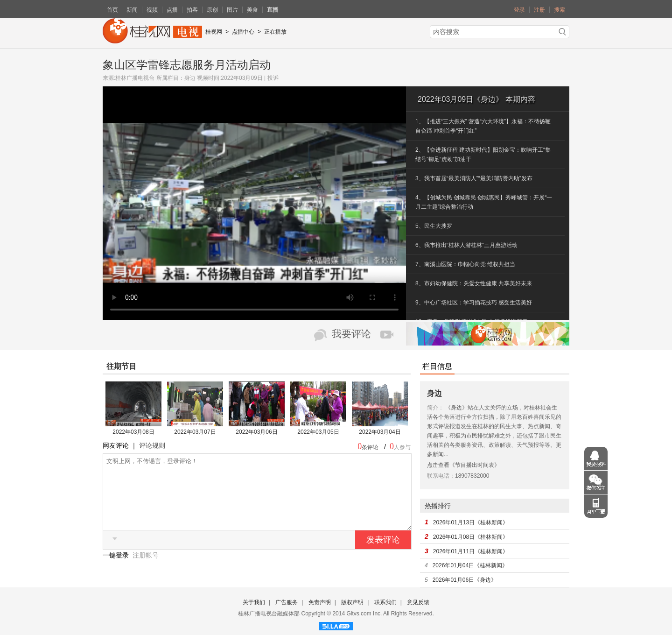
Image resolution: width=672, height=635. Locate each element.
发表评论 (383, 554)
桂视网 (214, 32)
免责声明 (320, 602)
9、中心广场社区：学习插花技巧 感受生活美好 (474, 303)
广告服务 (287, 602)
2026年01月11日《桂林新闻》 (471, 551)
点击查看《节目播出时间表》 (463, 465)
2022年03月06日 (256, 432)
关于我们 (254, 602)
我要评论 (351, 334)
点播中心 (243, 32)
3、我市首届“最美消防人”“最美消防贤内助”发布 (474, 178)
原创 (212, 10)
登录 (519, 10)
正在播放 (275, 32)
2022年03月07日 (195, 432)
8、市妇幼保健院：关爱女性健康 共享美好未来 (474, 283)
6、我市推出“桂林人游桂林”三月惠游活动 (466, 245)
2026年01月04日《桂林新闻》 (470, 565)
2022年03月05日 (318, 432)
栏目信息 (437, 366)
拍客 (192, 10)
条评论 (370, 447)
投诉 (273, 78)
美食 (252, 10)
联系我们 (385, 602)
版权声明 (352, 602)
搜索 (560, 10)
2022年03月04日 (380, 432)
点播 (172, 10)
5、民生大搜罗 (434, 226)
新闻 (132, 10)
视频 (152, 10)
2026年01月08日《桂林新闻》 (471, 537)
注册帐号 (146, 569)
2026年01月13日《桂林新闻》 (471, 522)
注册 (539, 10)
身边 (190, 78)
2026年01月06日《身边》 (465, 580)
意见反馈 (418, 602)
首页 (112, 10)
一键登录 (117, 569)
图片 (232, 10)
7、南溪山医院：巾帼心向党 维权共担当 (465, 264)
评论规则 (152, 445)
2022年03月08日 (133, 432)
